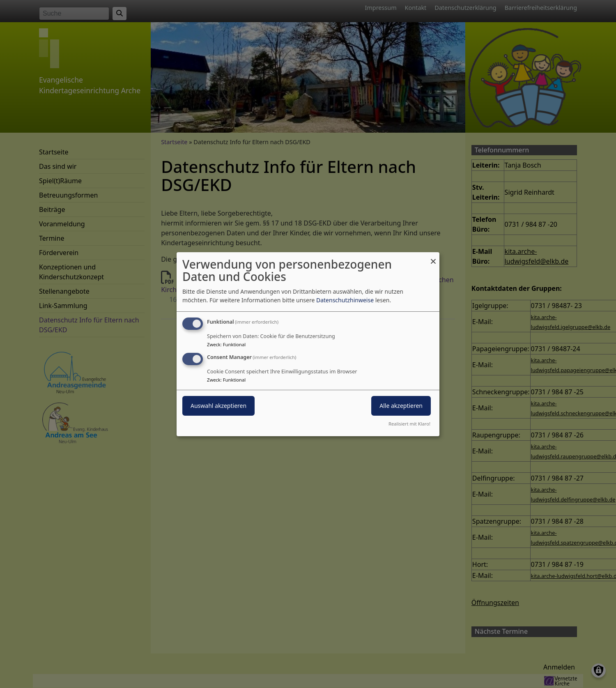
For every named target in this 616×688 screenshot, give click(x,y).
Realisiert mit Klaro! (409, 424)
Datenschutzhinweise (345, 300)
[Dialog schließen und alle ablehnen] (433, 257)
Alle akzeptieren (401, 406)
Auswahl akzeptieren (218, 406)
